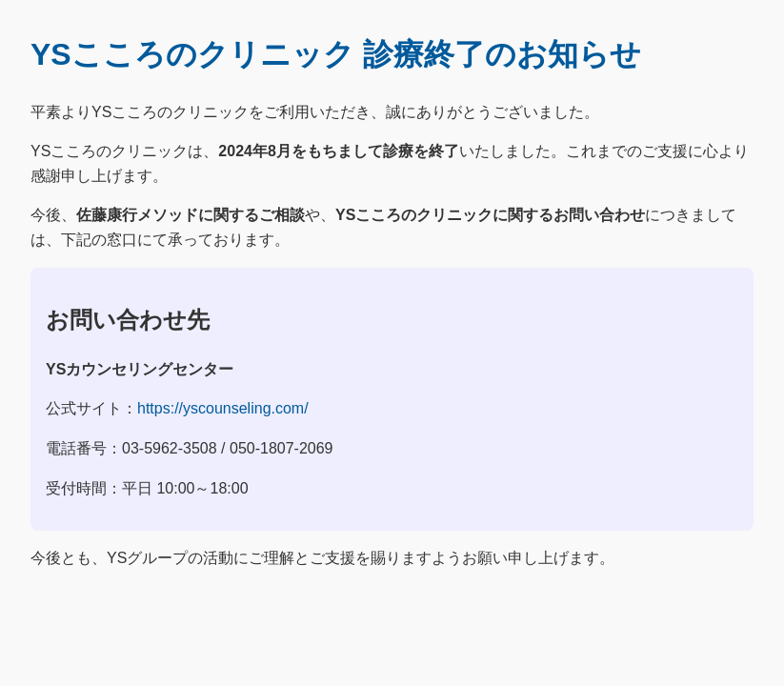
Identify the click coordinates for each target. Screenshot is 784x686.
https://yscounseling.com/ (223, 408)
